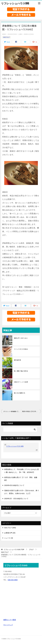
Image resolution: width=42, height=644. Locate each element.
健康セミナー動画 (10, 620)
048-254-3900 (13, 580)
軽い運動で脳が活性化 (21, 371)
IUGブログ (6, 37)
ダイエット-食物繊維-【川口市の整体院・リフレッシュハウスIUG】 (12, 411)
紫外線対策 (17, 360)
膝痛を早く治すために (21, 338)
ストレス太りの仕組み (21, 349)
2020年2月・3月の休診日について (16, 499)
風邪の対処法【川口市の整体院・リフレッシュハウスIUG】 (32, 411)
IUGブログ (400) (10, 528)
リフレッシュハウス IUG (15, 446)
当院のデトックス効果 (21, 382)
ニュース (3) (9, 538)
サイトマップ (8, 625)
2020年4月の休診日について (14, 485)
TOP (14, 550)
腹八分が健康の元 (20, 393)
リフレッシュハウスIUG (15, 3)
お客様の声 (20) (10, 533)
